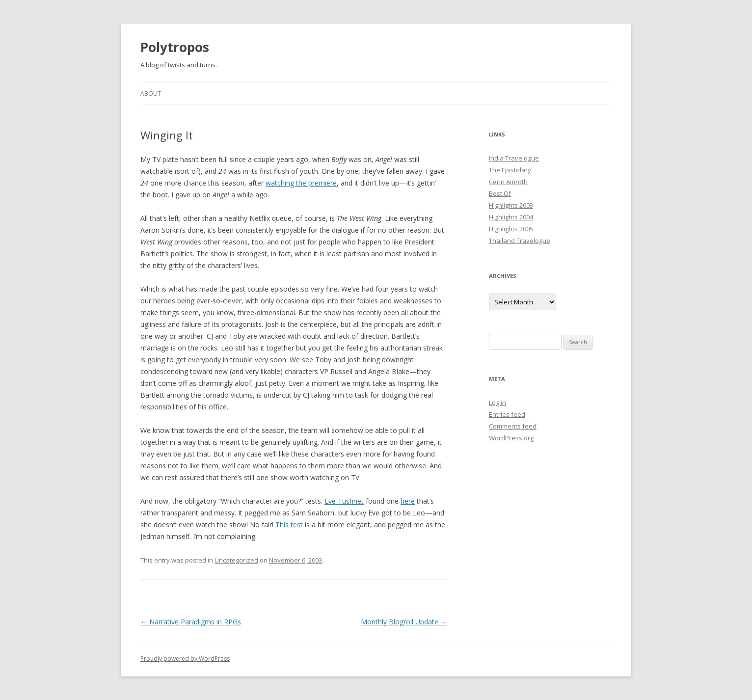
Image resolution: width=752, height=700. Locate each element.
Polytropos (175, 47)
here (408, 501)
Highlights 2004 (511, 217)
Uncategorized (236, 560)
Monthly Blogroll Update (404, 622)
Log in (497, 403)
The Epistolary (510, 170)
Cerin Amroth (508, 182)
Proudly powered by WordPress (185, 659)
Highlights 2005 (511, 229)
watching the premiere (301, 183)
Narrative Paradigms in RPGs (191, 622)
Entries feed (507, 414)
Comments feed (513, 426)
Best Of (500, 193)
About (151, 94)
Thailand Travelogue (520, 241)
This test (289, 525)
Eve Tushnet (344, 501)
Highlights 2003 (511, 205)
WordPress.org (511, 438)
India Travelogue (514, 158)
